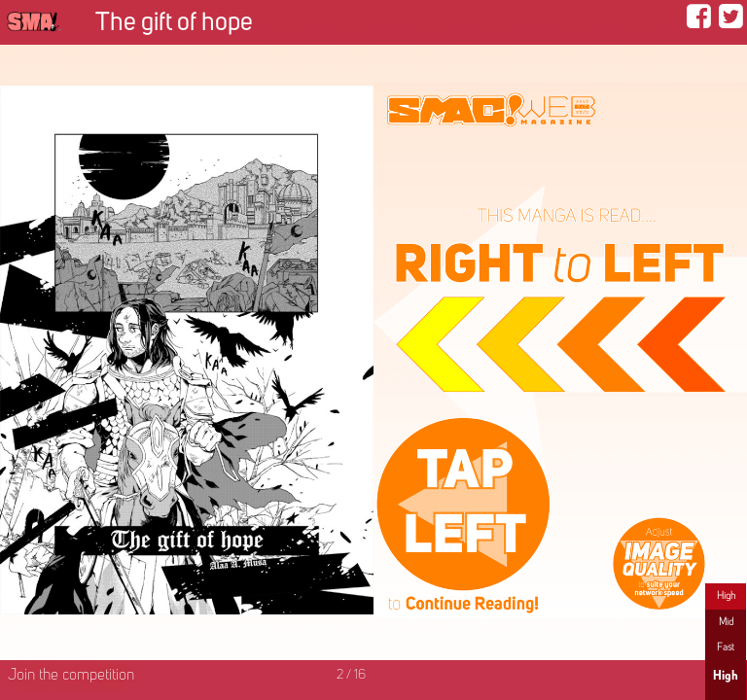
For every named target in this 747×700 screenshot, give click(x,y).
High (726, 596)
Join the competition (71, 676)
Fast (726, 647)
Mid (726, 622)
